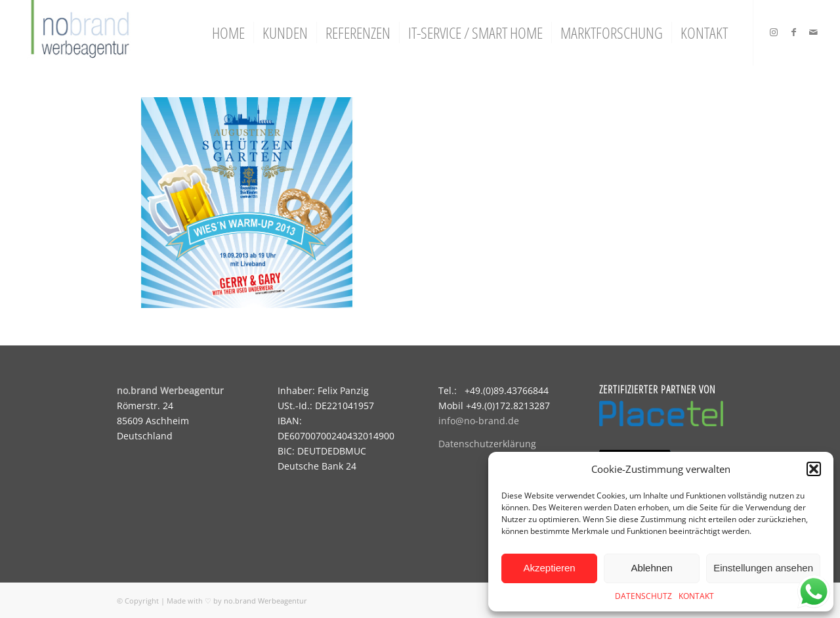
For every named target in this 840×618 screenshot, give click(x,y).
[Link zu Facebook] (793, 32)
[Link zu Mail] (813, 32)
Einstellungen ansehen (763, 568)
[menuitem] (228, 33)
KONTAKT (696, 596)
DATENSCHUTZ (643, 596)
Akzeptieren (549, 568)
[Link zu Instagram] (774, 32)
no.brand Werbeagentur (265, 601)
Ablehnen (651, 568)
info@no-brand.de (479, 421)
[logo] (78, 33)
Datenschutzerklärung (487, 444)
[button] (814, 469)
